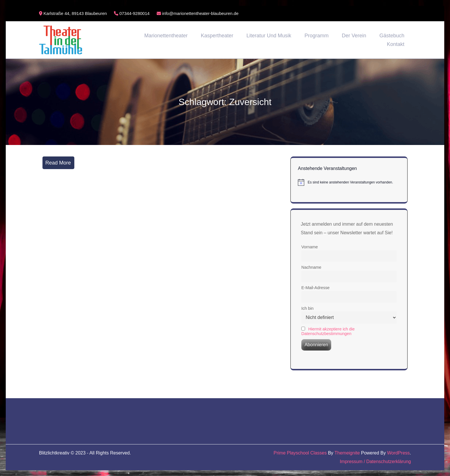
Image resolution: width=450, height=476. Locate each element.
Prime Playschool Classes (300, 453)
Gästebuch (392, 36)
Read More (58, 163)
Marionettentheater (166, 36)
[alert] (349, 182)
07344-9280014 (132, 13)
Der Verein (354, 36)
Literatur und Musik (269, 36)
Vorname (310, 247)
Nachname (311, 267)
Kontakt (396, 44)
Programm (317, 36)
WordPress (398, 453)
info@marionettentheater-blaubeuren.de (198, 13)
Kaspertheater (217, 36)
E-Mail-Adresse (315, 288)
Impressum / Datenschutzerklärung (375, 462)
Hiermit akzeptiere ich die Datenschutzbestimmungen (328, 331)
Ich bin (307, 308)
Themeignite (347, 453)
